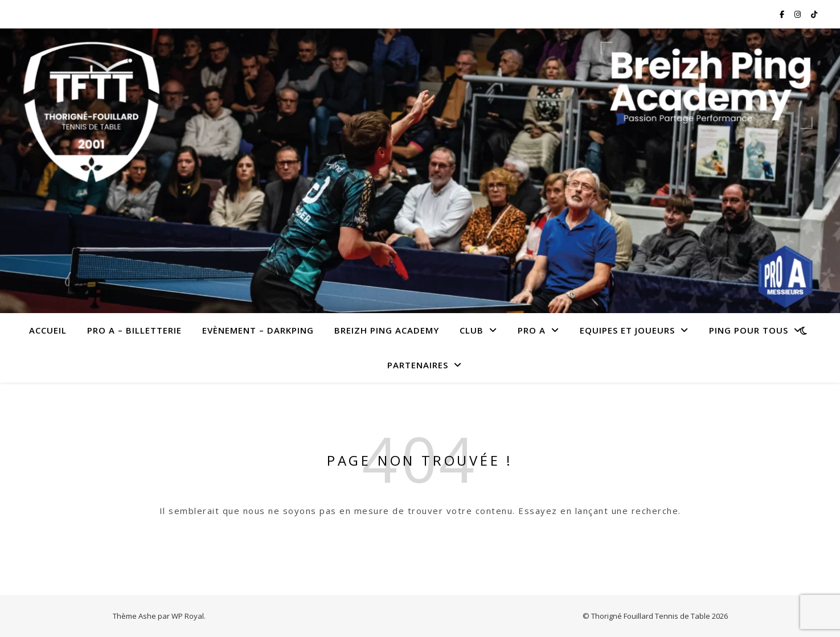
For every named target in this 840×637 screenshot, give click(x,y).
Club (472, 330)
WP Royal (188, 616)
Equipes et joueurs (627, 330)
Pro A (532, 330)
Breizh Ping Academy (387, 330)
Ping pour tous (749, 330)
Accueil (48, 330)
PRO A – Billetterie (134, 330)
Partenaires (418, 365)
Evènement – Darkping (258, 330)
